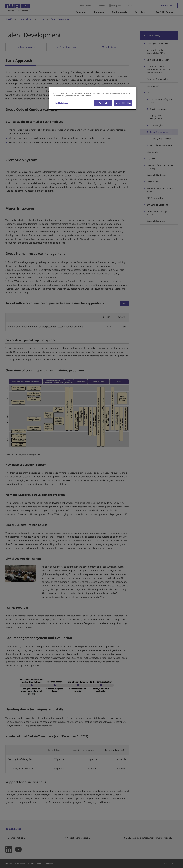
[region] (92, 98)
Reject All (103, 103)
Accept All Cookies (123, 103)
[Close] (133, 90)
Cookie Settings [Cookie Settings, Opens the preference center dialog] (62, 103)
